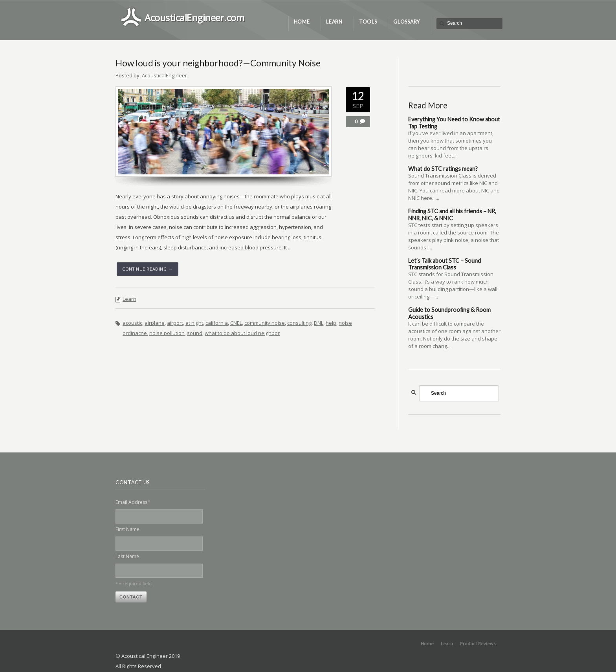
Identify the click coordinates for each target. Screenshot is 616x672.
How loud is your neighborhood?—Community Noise (218, 63)
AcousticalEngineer (164, 75)
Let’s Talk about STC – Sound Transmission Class (445, 264)
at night (194, 323)
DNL (319, 323)
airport (175, 323)
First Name (127, 529)
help (331, 323)
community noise (265, 323)
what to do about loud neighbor (242, 333)
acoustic (132, 323)
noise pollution (167, 333)
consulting (299, 323)
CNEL (236, 323)
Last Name (127, 556)
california (217, 323)
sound (195, 333)
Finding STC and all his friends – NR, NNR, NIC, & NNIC (452, 214)
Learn (129, 299)
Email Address (133, 502)
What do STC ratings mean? (443, 169)
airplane (155, 323)
